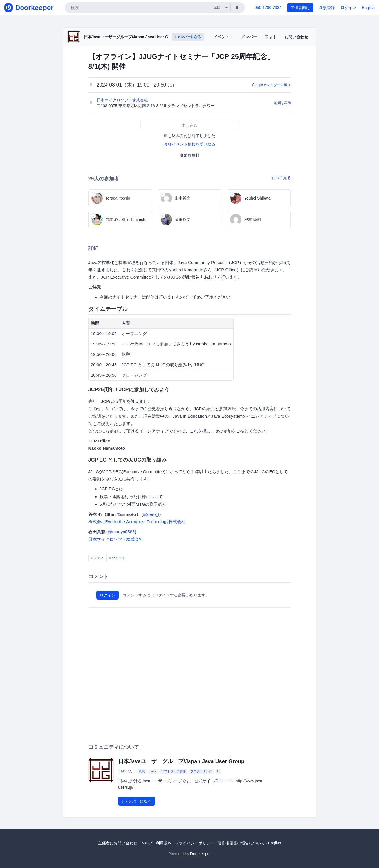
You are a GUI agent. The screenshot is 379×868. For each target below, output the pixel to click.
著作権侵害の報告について (241, 843)
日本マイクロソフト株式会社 (123, 100)
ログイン (348, 8)
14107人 (126, 771)
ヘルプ (147, 843)
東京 (142, 771)
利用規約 (164, 843)
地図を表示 (282, 103)
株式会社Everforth (106, 522)
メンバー (249, 37)
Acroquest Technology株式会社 (156, 522)
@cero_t (151, 514)
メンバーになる (188, 37)
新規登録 (327, 8)
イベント (223, 37)
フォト (271, 37)
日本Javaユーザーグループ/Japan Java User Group (130, 37)
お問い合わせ (296, 37)
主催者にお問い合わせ (118, 843)
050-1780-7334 (268, 8)
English (368, 8)
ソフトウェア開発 (173, 771)
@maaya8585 (121, 532)
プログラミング (201, 771)
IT (219, 771)
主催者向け (300, 8)
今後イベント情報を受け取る (190, 144)
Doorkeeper (200, 854)
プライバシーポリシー (194, 843)
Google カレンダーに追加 (272, 85)
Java (153, 771)
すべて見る (281, 178)
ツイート (117, 558)
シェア (98, 558)
